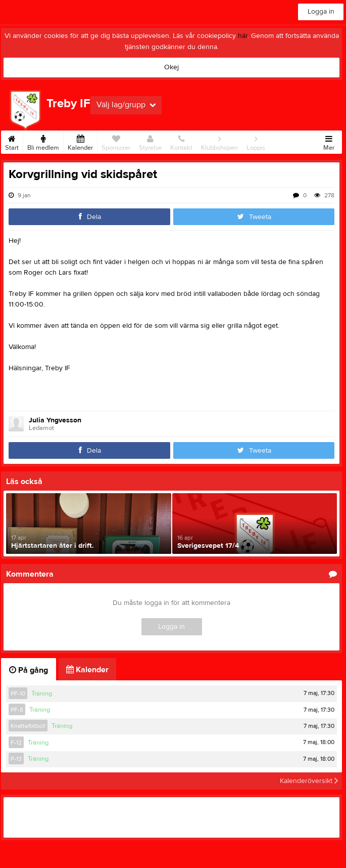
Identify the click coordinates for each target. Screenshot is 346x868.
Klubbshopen (219, 141)
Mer (329, 141)
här (243, 36)
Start (12, 141)
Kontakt (181, 141)
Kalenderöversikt (309, 781)
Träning (42, 693)
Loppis (256, 141)
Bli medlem (43, 141)
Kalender (80, 141)
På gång (29, 670)
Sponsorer (116, 141)
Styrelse (150, 141)
